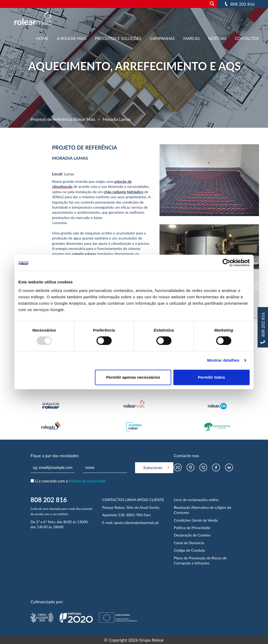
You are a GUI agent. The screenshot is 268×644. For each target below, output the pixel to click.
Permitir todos (212, 377)
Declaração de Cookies (192, 535)
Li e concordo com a (71, 481)
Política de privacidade (87, 481)
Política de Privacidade (192, 528)
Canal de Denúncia (189, 543)
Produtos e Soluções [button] (118, 38)
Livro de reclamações (191, 500)
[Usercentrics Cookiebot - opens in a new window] (226, 263)
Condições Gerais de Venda (196, 520)
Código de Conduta (189, 550)
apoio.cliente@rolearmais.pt (136, 523)
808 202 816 (242, 4)
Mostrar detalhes (223, 360)
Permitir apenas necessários (133, 377)
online (213, 500)
